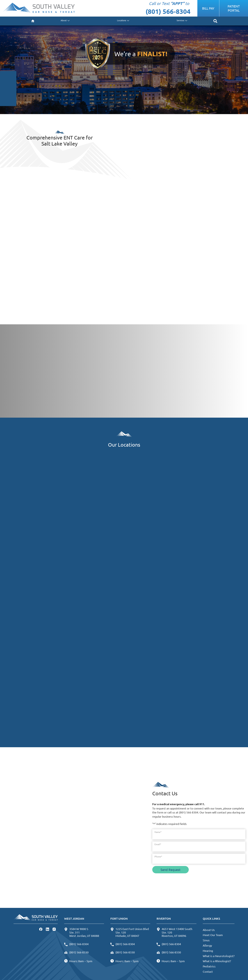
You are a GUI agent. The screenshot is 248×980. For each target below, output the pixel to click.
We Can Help (151, 238)
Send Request (171, 870)
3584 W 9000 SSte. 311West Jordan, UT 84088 (82, 932)
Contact (208, 971)
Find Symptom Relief (42, 292)
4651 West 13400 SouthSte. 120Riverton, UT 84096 (174, 932)
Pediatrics (209, 966)
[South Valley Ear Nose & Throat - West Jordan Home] (39, 8)
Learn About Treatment (44, 238)
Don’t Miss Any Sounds (158, 292)
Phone (158, 856)
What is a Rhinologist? (217, 961)
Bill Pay (208, 8)
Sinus (206, 940)
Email (158, 844)
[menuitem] (33, 21)
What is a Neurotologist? (219, 956)
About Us (209, 930)
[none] (65, 21)
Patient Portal (234, 8)
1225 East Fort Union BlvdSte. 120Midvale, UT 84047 (130, 932)
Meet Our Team (213, 935)
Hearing (208, 951)
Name (158, 832)
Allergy (207, 945)
